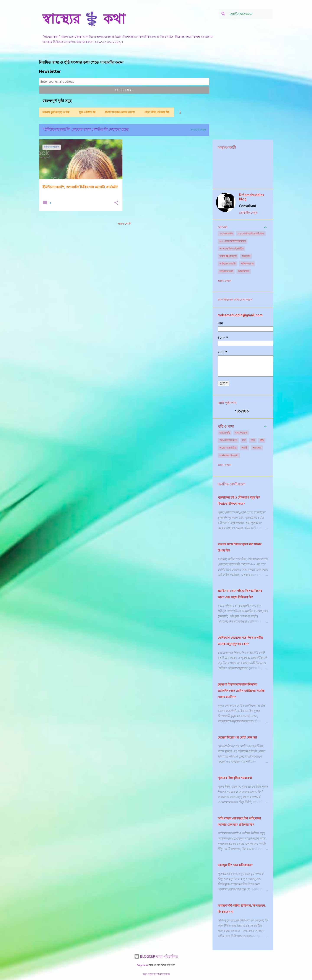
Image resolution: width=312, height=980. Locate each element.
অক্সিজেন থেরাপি (227, 264)
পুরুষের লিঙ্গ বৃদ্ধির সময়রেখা (235, 778)
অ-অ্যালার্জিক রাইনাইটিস (232, 249)
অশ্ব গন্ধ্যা (257, 448)
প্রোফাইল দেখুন (248, 213)
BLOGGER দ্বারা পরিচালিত (156, 956)
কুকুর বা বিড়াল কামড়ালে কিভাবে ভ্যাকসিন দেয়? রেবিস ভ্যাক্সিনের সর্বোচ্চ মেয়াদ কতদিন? (241, 691)
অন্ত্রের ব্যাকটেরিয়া (228, 448)
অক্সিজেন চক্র (247, 264)
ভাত (253, 440)
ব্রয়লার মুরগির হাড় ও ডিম (56, 112)
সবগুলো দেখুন (198, 130)
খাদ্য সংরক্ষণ (241, 433)
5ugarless (142, 965)
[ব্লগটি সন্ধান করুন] (250, 14)
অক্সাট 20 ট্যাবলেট (228, 256)
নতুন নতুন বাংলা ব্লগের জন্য (156, 974)
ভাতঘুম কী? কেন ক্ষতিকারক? (235, 865)
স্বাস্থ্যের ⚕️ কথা (84, 19)
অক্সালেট (246, 256)
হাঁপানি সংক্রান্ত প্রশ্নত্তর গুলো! (120, 112)
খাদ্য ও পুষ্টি (225, 433)
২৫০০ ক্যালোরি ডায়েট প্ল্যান (251, 233)
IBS (262, 440)
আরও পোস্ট (124, 224)
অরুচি (245, 448)
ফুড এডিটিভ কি (87, 112)
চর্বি (244, 440)
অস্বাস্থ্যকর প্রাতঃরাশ (229, 455)
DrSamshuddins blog (252, 197)
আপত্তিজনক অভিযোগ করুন (235, 300)
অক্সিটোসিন (244, 271)
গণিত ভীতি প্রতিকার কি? (157, 112)
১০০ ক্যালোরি (226, 233)
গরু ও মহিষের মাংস (228, 440)
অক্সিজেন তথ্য (226, 271)
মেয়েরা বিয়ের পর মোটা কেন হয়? (238, 737)
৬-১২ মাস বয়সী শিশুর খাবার (233, 241)
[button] (116, 203)
